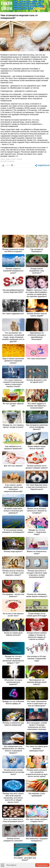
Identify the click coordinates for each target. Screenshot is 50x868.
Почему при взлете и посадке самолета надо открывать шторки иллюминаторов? (37, 574)
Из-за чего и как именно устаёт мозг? (13, 615)
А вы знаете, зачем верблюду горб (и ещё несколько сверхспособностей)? (13, 488)
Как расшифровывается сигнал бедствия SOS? (13, 291)
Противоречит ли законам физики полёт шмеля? (37, 682)
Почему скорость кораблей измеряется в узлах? (13, 271)
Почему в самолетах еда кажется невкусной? (13, 724)
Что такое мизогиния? (37, 359)
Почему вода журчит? (13, 551)
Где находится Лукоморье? (37, 250)
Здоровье (27, 2)
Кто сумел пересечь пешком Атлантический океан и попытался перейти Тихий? (13, 383)
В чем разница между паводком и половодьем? (13, 531)
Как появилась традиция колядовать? (37, 840)
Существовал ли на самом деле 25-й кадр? (37, 615)
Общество (26, 6)
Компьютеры (18, 4)
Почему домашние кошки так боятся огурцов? (13, 250)
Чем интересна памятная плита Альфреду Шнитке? (37, 427)
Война (21, 2)
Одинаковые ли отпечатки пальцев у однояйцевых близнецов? (37, 336)
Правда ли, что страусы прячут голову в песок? (13, 426)
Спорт (24, 9)
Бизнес (16, 2)
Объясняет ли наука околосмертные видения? (13, 682)
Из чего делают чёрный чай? (13, 405)
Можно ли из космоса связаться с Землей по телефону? (37, 511)
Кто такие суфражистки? (13, 314)
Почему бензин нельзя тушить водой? (37, 315)
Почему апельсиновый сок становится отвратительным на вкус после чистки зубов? (37, 773)
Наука (39, 4)
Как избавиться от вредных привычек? (13, 447)
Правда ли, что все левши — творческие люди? (37, 532)
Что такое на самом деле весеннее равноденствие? (37, 749)
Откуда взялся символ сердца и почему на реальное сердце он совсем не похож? (37, 636)
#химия (8, 159)
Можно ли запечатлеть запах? (37, 552)
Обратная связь (39, 9)
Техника (30, 9)
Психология (40, 6)
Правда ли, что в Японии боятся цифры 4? (13, 702)
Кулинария (26, 4)
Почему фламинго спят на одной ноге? (37, 381)
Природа (33, 6)
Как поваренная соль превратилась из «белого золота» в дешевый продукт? (13, 750)
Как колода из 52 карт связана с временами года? (37, 659)
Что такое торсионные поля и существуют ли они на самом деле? (37, 704)
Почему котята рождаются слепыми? (13, 840)
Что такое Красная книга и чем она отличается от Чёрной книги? (37, 487)
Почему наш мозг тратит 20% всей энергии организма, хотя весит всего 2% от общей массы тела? (13, 798)
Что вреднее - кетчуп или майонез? (13, 595)
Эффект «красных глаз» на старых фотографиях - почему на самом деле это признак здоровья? (37, 293)
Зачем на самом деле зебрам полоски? (13, 634)
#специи (19, 159)
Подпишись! (42, 865)
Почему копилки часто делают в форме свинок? (37, 467)
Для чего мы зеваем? (13, 466)
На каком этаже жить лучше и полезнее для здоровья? (13, 511)
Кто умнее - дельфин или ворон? (25, 859)
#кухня (14, 159)
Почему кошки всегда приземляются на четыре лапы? (13, 772)
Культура (33, 4)
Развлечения (17, 9)
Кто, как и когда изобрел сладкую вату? (37, 820)
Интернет (34, 2)
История (41, 2)
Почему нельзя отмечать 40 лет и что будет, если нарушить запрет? (13, 573)
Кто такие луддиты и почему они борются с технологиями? (37, 406)
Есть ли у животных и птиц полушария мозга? (13, 820)
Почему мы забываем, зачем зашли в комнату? (37, 595)
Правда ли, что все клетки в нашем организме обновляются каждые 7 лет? (13, 660)
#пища (3, 159)
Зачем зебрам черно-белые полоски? (37, 447)
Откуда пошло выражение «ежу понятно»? (37, 271)
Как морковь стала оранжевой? (37, 795)
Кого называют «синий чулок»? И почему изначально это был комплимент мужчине (37, 726)
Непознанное (18, 6)
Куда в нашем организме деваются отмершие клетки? (13, 361)
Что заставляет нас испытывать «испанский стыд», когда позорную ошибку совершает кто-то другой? (13, 337)
